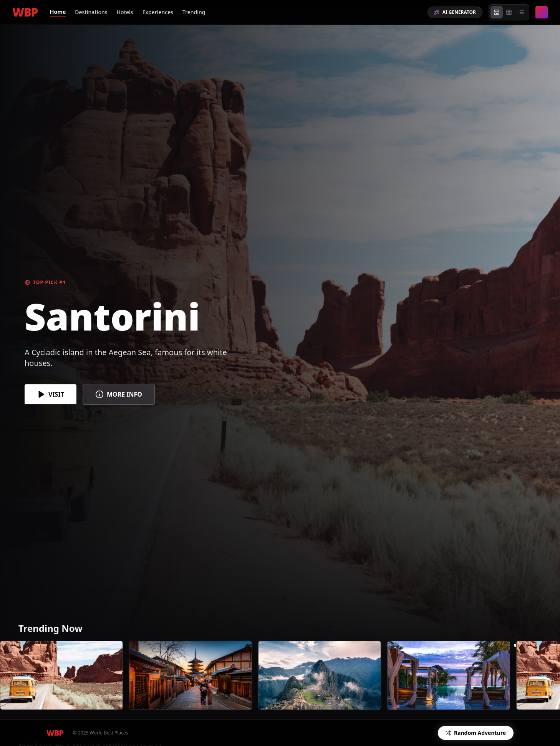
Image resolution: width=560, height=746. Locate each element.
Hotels (125, 12)
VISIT (51, 394)
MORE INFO (119, 394)
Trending (194, 12)
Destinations (91, 12)
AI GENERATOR (455, 12)
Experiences (158, 12)
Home (58, 12)
